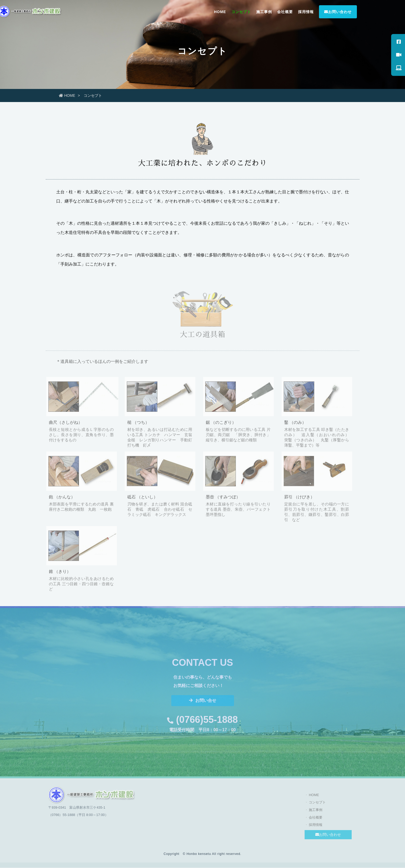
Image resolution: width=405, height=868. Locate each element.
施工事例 (264, 12)
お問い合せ (203, 703)
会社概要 (285, 12)
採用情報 (306, 12)
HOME (220, 12)
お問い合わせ (338, 12)
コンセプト (241, 12)
